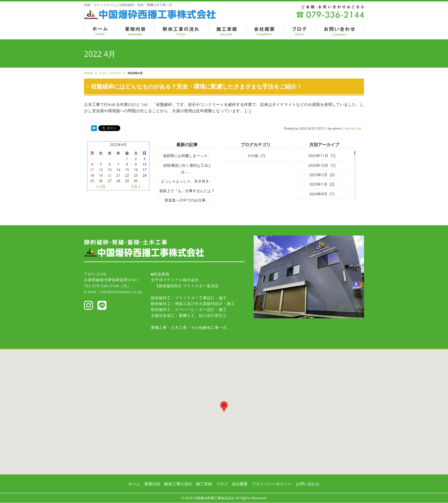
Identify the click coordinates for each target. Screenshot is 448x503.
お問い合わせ (308, 484)
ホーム (134, 484)
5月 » (136, 187)
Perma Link (353, 128)
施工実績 (204, 484)
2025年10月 (318, 165)
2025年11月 (318, 156)
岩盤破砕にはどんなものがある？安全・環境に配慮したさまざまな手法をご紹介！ (197, 86)
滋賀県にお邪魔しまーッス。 (187, 156)
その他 (253, 156)
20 (110, 175)
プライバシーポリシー (272, 484)
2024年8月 (318, 194)
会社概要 (240, 484)
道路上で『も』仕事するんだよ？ (187, 191)
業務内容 (152, 484)
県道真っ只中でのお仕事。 (187, 200)
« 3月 (101, 187)
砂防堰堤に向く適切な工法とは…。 (188, 168)
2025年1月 (318, 184)
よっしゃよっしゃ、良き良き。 (187, 181)
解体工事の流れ (178, 484)
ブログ (222, 484)
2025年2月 (318, 175)
